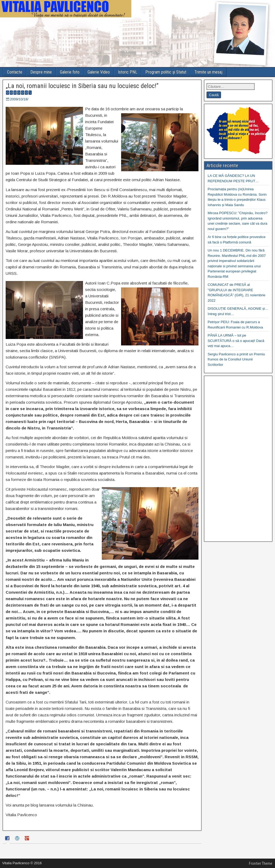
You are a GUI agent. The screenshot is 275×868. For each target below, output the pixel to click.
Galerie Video (99, 72)
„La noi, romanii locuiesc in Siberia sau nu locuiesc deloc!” (82, 86)
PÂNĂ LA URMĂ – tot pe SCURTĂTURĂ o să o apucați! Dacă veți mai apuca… (236, 341)
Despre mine (41, 72)
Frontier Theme (261, 863)
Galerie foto (70, 72)
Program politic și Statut (166, 72)
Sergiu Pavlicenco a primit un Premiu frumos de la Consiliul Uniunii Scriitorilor (236, 359)
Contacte (15, 72)
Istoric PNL (128, 72)
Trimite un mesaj (208, 72)
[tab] (8, 839)
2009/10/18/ (19, 99)
